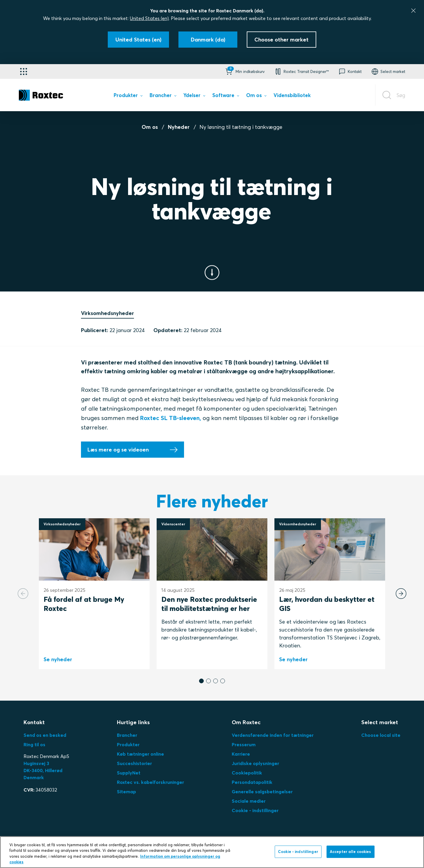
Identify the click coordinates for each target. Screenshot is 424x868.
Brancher (127, 735)
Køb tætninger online (140, 754)
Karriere (241, 754)
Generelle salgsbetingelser (262, 792)
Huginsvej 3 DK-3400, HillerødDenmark (43, 770)
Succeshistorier (134, 763)
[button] (245, 71)
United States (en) (149, 18)
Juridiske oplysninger (255, 763)
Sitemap (126, 792)
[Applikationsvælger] (24, 71)
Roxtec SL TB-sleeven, (170, 418)
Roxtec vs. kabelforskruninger (150, 782)
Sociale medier (249, 801)
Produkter (128, 744)
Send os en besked (45, 735)
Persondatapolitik (252, 782)
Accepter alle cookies (351, 852)
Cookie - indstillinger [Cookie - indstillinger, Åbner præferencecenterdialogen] (298, 852)
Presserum (244, 744)
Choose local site (381, 735)
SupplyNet (129, 773)
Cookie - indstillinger (255, 810)
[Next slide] (401, 594)
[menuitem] (128, 96)
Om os (150, 127)
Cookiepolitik (247, 773)
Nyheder (179, 127)
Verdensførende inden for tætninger (273, 735)
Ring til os (34, 744)
